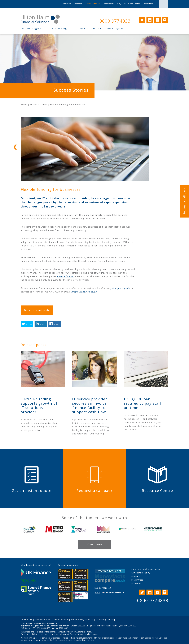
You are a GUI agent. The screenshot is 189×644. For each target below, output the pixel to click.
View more (94, 544)
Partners (78, 4)
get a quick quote (120, 288)
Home (24, 105)
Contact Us (148, 4)
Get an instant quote (37, 310)
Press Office (137, 580)
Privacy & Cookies (42, 620)
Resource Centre (132, 4)
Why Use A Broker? (91, 28)
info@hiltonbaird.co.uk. (84, 292)
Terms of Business (60, 620)
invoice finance (66, 276)
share (43, 324)
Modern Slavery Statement (82, 620)
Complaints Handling (141, 573)
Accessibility (101, 620)
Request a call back (184, 201)
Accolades (136, 583)
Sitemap (112, 620)
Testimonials (109, 4)
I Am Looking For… (32, 28)
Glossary (135, 576)
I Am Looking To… (61, 28)
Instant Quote (115, 28)
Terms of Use (27, 620)
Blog (119, 4)
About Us (67, 4)
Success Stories (92, 4)
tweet (29, 324)
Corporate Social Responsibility (146, 569)
